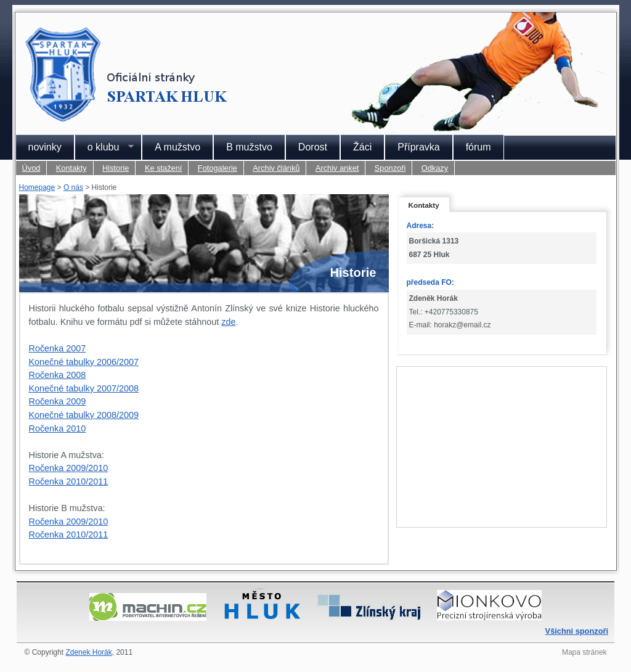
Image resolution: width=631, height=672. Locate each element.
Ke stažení (163, 168)
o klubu (104, 147)
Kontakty (71, 168)
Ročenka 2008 (58, 375)
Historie (116, 168)
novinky (45, 147)
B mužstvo (249, 147)
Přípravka (418, 147)
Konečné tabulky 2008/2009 (84, 415)
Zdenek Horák (88, 652)
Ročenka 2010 (58, 428)
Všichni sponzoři (577, 631)
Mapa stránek (584, 652)
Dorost (313, 147)
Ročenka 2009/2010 (69, 468)
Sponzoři (390, 168)
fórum (478, 147)
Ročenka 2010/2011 (69, 481)
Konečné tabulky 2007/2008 (84, 388)
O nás (73, 187)
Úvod (31, 168)
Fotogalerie (218, 168)
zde (228, 322)
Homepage (37, 187)
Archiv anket (337, 168)
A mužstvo (177, 147)
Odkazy (435, 168)
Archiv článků (276, 168)
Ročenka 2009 (58, 401)
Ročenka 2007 (58, 348)
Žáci (362, 147)
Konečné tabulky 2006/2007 (84, 362)
